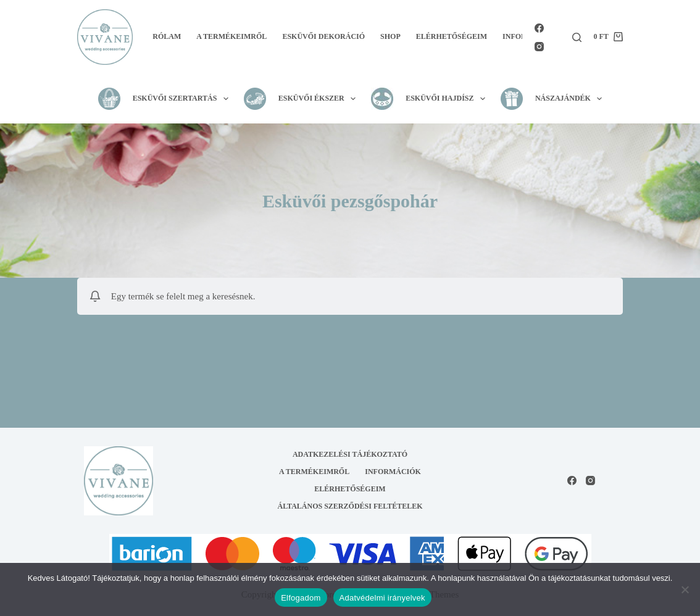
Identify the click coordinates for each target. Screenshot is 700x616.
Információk (393, 472)
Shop (390, 36)
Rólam (167, 36)
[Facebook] (539, 28)
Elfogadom (301, 598)
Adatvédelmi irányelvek (382, 598)
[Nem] (685, 589)
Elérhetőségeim (452, 36)
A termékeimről (231, 36)
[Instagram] (539, 47)
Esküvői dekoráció (323, 36)
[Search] (577, 37)
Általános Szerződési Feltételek (350, 506)
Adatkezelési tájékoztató (350, 454)
